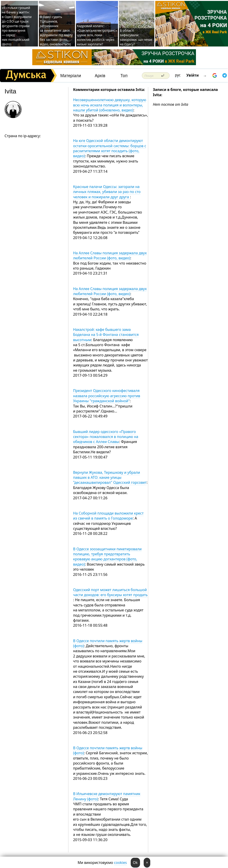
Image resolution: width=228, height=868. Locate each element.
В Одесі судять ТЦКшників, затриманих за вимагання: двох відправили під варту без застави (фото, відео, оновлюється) (56, 30)
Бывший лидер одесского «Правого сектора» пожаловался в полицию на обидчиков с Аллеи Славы (106, 437)
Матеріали (71, 76)
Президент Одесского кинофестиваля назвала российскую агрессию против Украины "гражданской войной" (106, 396)
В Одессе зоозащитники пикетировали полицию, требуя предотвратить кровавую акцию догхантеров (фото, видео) (107, 557)
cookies (120, 863)
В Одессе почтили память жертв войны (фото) (108, 643)
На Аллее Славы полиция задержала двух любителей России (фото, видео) (110, 255)
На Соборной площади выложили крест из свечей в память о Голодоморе (108, 516)
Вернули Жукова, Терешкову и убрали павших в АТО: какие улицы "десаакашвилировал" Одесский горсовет (110, 478)
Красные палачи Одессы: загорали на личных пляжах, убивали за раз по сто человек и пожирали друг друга (107, 192)
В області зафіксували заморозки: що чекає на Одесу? (136, 37)
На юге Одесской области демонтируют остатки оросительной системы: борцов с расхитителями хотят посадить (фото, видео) (110, 148)
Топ (124, 76)
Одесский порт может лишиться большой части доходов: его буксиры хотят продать (110, 592)
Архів (100, 76)
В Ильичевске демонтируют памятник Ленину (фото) (107, 796)
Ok (135, 863)
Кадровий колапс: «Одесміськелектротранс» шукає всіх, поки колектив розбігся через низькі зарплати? (97, 35)
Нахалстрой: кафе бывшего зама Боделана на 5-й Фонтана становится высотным (106, 335)
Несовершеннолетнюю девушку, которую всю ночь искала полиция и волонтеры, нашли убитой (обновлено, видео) (110, 105)
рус (178, 75)
